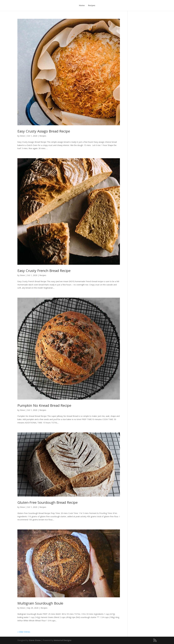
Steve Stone (35, 640)
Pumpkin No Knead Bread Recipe (44, 405)
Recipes (92, 6)
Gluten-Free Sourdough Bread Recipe (48, 502)
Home (82, 6)
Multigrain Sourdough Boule (40, 603)
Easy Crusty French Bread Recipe (44, 271)
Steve (22, 136)
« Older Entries (24, 632)
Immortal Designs (63, 640)
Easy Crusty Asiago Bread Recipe (44, 131)
